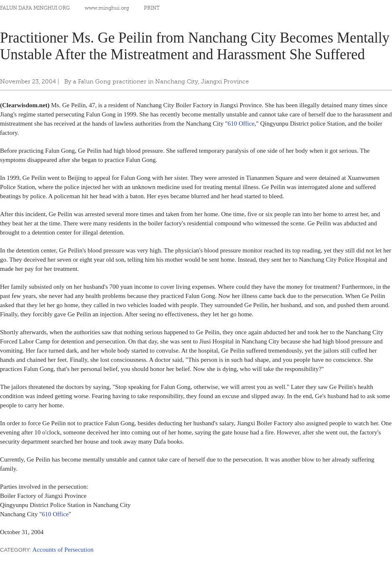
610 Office (241, 124)
